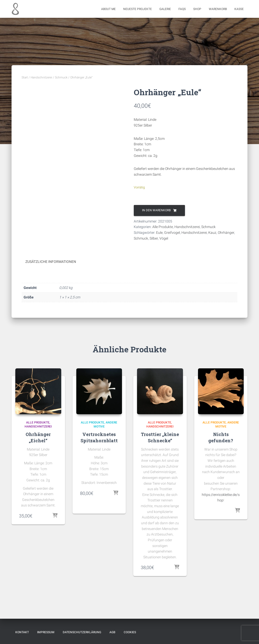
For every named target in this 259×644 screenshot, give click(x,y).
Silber (154, 238)
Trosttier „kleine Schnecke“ (160, 437)
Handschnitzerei (41, 77)
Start (25, 77)
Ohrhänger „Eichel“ (38, 437)
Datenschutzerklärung (82, 632)
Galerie (165, 9)
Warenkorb (218, 9)
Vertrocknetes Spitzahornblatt (99, 437)
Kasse (239, 9)
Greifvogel (172, 233)
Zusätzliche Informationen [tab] (51, 262)
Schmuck (61, 77)
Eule (159, 233)
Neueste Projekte (138, 9)
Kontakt (22, 632)
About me (108, 9)
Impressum (46, 632)
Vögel (164, 238)
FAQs (182, 9)
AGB (112, 632)
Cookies (130, 632)
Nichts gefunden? (221, 437)
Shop (197, 9)
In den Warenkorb (156, 210)
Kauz (212, 233)
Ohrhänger (226, 233)
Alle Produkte (163, 227)
